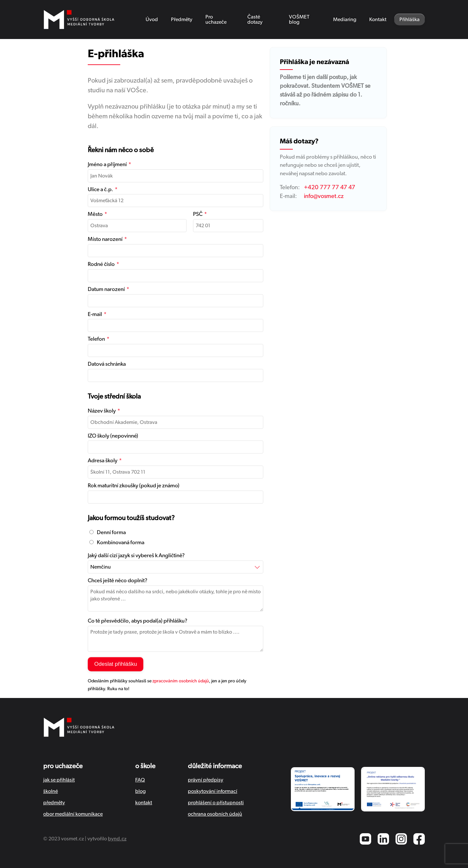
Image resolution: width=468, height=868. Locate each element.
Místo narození (105, 239)
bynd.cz (117, 839)
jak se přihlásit (59, 780)
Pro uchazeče (216, 20)
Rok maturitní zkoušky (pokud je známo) (134, 486)
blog (140, 791)
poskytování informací (213, 791)
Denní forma (108, 532)
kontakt (144, 803)
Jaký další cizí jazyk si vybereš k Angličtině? (136, 555)
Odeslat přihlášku (116, 664)
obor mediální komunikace (73, 814)
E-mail (95, 314)
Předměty (182, 20)
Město (95, 214)
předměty (54, 803)
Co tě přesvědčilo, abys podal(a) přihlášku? (137, 621)
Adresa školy (103, 460)
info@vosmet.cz (324, 196)
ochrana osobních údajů (215, 814)
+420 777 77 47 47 (330, 188)
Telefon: (290, 188)
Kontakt (378, 20)
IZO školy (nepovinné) (113, 436)
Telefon (96, 339)
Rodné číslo (101, 264)
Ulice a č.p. (100, 189)
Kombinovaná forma (117, 542)
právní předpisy (206, 780)
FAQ (140, 780)
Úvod (152, 20)
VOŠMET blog (299, 20)
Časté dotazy (255, 20)
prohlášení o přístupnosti (216, 803)
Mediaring (345, 20)
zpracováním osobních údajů (181, 681)
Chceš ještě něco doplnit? (117, 580)
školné (51, 791)
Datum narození (106, 289)
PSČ (198, 214)
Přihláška (409, 20)
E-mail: (288, 196)
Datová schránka (107, 364)
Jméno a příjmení (107, 164)
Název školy (102, 411)
